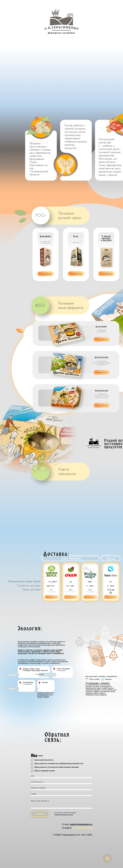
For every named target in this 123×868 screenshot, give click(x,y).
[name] (61, 776)
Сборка (12, 689)
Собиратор (12, 675)
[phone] (61, 788)
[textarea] (61, 804)
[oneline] (61, 794)
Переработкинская (48, 675)
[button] (45, 274)
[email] (61, 782)
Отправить (40, 814)
